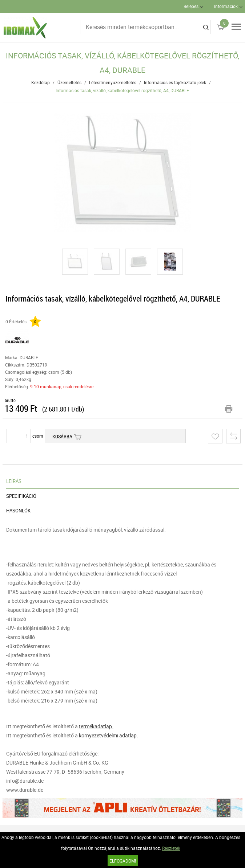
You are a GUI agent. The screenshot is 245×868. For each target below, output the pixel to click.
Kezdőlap (41, 82)
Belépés (191, 6)
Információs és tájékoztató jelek (175, 82)
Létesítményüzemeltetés (113, 82)
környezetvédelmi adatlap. (109, 735)
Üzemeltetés (69, 82)
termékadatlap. (96, 726)
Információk (226, 6)
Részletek (171, 848)
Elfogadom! (123, 861)
